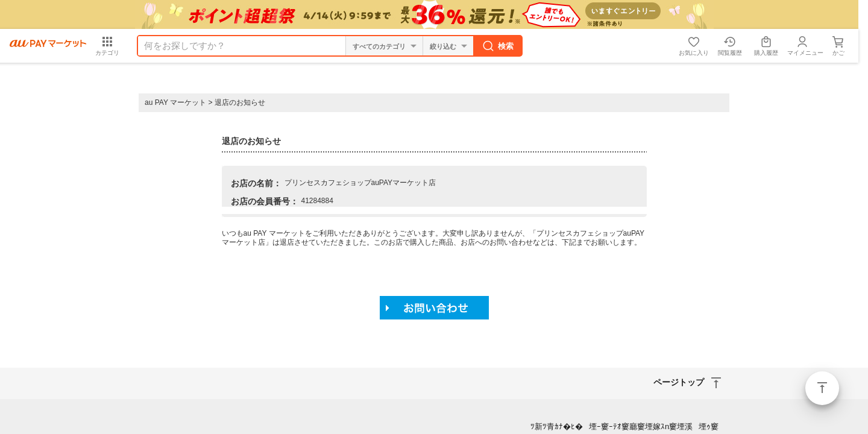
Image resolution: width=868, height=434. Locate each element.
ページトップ (822, 388)
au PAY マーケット (175, 102)
